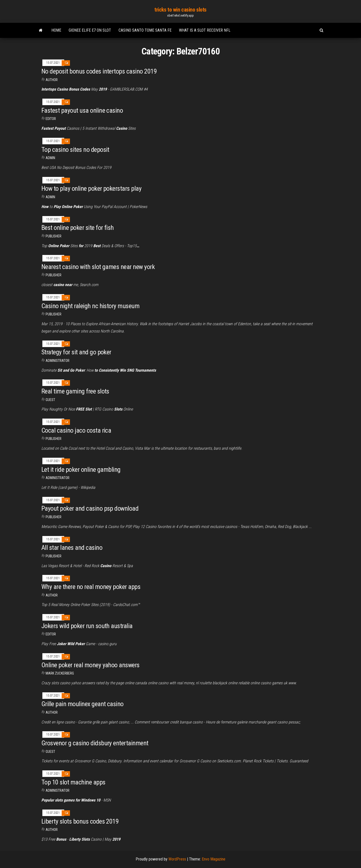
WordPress (177, 859)
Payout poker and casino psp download (90, 508)
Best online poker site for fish (78, 228)
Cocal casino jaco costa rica (76, 430)
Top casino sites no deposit (75, 150)
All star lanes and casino (72, 548)
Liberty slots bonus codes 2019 (80, 821)
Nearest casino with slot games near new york (98, 267)
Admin (50, 158)
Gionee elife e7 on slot (90, 30)
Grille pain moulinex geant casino (82, 704)
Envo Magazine (214, 859)
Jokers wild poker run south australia (87, 626)
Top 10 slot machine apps (73, 782)
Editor (51, 119)
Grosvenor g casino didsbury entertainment (95, 743)
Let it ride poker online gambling (81, 470)
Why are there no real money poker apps (91, 587)
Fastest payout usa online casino (82, 110)
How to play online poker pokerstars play (91, 188)
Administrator (58, 361)
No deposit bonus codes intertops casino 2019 (99, 71)
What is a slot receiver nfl (205, 30)
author (52, 80)
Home (56, 30)
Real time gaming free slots (75, 391)
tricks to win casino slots (180, 10)
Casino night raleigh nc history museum (90, 306)
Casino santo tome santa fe (145, 30)
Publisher (54, 236)
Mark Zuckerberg (60, 673)
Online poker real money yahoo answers (91, 665)
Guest (50, 400)
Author (52, 595)
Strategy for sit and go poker (76, 352)
